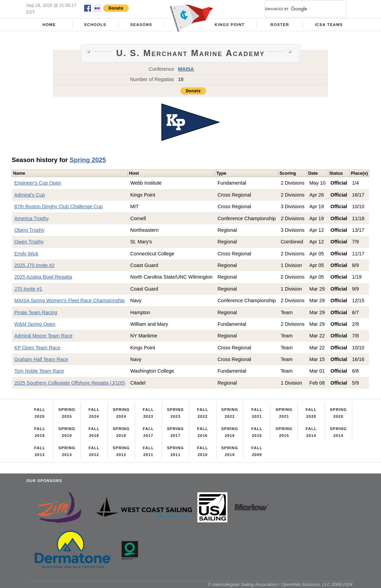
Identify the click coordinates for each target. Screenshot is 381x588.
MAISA (186, 69)
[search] (297, 9)
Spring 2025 (88, 160)
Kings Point (230, 25)
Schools (95, 25)
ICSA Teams (329, 25)
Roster (280, 25)
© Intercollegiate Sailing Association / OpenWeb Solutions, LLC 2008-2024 (280, 584)
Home (49, 25)
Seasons (141, 25)
